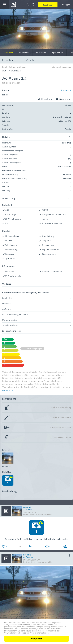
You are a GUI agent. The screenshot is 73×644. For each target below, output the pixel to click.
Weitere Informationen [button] (39, 633)
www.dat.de (8, 390)
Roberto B (66, 90)
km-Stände (41, 52)
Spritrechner (58, 52)
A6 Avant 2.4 (28, 510)
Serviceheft (24, 52)
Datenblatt (8, 52)
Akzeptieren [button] (36, 639)
